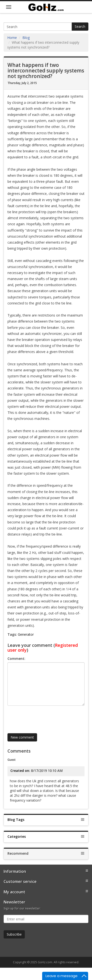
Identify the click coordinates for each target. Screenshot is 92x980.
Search (80, 26)
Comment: (16, 659)
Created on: (20, 771)
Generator (26, 634)
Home (12, 38)
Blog (26, 38)
